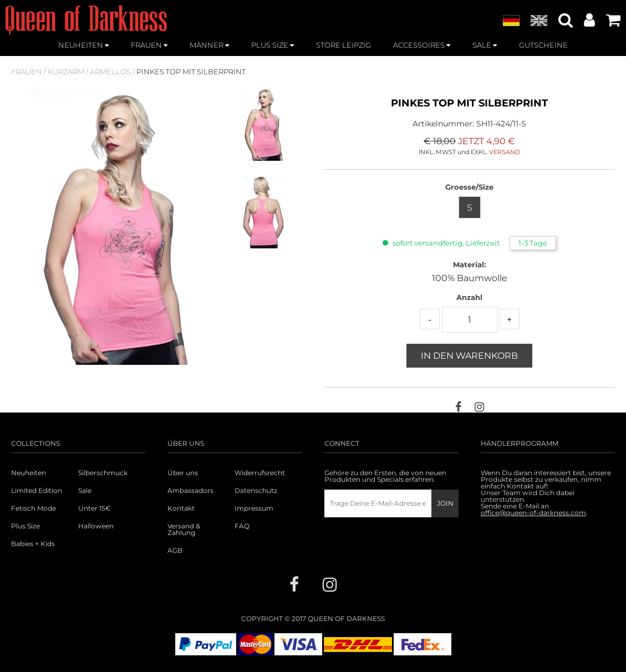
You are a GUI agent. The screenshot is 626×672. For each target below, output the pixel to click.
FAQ (242, 526)
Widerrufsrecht (260, 473)
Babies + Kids (33, 544)
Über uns (183, 473)
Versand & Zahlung (184, 530)
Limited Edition (37, 491)
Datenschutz (256, 491)
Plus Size (26, 526)
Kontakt (181, 508)
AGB (175, 551)
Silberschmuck (103, 473)
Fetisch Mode (34, 508)
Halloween (96, 526)
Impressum (254, 508)
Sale (85, 491)
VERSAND (505, 152)
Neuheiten (29, 473)
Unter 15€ (95, 508)
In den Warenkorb (469, 356)
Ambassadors (190, 491)
